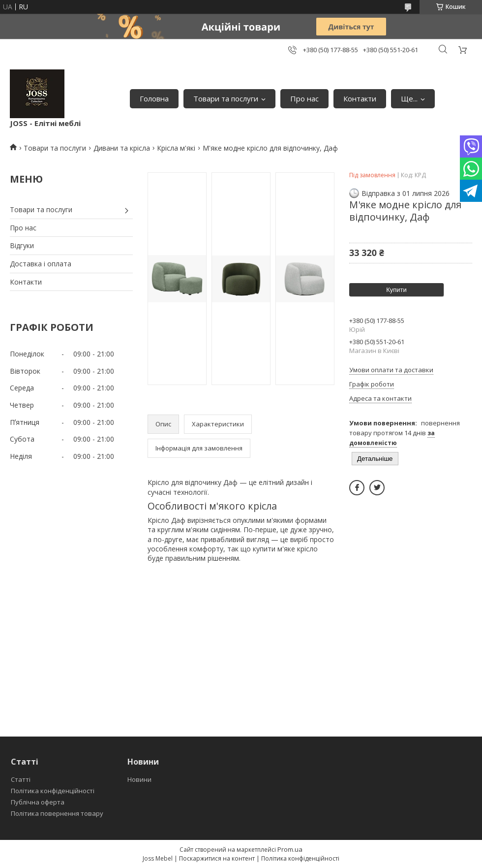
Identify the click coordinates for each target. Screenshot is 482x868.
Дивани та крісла (122, 148)
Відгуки (22, 245)
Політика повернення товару (57, 813)
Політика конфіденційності (53, 791)
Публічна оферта (38, 802)
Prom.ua (290, 849)
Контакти (360, 98)
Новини (139, 779)
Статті (21, 779)
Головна (154, 98)
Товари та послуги (226, 98)
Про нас (304, 98)
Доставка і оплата (41, 264)
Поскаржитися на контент (217, 858)
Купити (396, 290)
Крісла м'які (176, 148)
